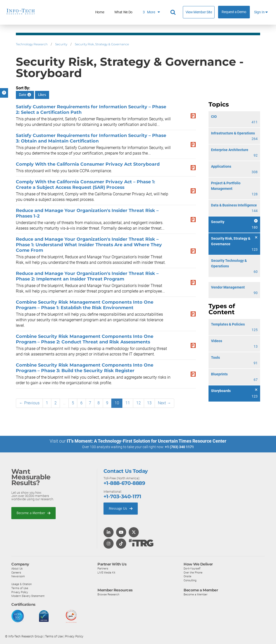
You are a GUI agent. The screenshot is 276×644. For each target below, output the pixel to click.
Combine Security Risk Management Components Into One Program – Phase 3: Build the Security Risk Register (85, 368)
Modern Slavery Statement (28, 596)
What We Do (123, 12)
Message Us (121, 508)
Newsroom (18, 576)
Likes (42, 95)
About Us (17, 568)
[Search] (174, 12)
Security (61, 44)
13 (149, 403)
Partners (103, 568)
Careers (16, 572)
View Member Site (199, 12)
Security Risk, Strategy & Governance (102, 44)
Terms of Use (20, 588)
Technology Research (32, 44)
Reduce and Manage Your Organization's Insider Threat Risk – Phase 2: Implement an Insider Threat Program (87, 276)
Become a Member (33, 513)
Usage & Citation (22, 584)
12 (139, 403)
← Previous (29, 403)
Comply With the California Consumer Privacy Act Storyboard (88, 164)
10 (117, 403)
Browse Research (108, 594)
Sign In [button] (261, 12)
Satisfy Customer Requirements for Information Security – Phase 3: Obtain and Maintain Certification (91, 138)
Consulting (190, 580)
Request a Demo (234, 12)
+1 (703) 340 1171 (179, 447)
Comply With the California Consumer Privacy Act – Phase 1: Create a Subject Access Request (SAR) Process (85, 184)
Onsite (187, 576)
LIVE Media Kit (106, 572)
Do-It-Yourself (192, 568)
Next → (164, 403)
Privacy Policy (20, 592)
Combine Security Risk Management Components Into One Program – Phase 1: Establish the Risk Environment (85, 305)
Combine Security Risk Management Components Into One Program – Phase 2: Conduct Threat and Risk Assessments (85, 339)
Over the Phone (193, 572)
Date (25, 95)
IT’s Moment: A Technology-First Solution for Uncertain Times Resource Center (147, 441)
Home (100, 12)
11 (128, 403)
